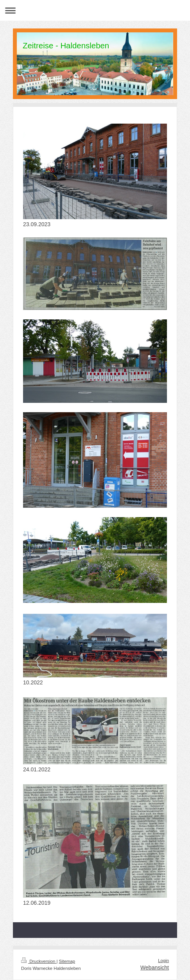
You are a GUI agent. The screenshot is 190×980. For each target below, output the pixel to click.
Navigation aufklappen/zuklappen (95, 10)
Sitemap (67, 961)
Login (163, 961)
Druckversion (39, 961)
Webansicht (155, 968)
